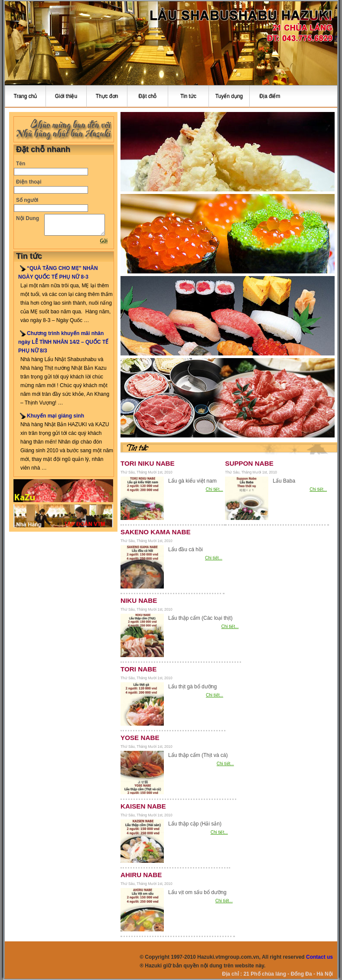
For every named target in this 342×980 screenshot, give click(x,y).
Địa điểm (270, 96)
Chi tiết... (215, 489)
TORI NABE (138, 669)
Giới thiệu (66, 96)
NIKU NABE (139, 600)
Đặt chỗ (147, 96)
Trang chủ (26, 96)
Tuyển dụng (229, 96)
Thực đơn (107, 96)
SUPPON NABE (249, 463)
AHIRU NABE (141, 875)
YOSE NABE (140, 738)
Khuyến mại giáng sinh (55, 416)
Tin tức (188, 96)
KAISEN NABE (143, 806)
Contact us (319, 957)
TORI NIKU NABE (148, 463)
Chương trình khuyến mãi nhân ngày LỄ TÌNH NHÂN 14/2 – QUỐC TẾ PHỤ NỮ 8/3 (63, 342)
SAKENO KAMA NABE (156, 532)
